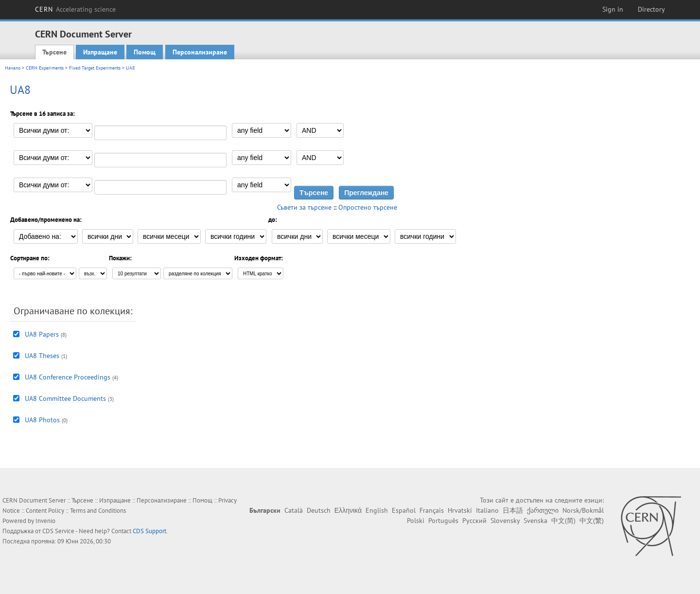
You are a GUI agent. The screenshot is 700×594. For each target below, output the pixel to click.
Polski (416, 521)
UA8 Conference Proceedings (68, 377)
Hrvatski (460, 510)
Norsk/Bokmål (583, 510)
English (377, 510)
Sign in (613, 9)
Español (404, 510)
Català (294, 510)
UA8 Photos (42, 420)
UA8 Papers (42, 334)
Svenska (535, 521)
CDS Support (149, 531)
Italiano (487, 510)
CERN (75, 9)
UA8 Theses (42, 356)
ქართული (543, 510)
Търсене (54, 52)
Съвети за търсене (304, 207)
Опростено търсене (368, 207)
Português (443, 521)
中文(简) (563, 521)
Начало (13, 68)
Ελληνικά (348, 510)
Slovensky (505, 521)
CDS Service (58, 531)
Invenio (45, 521)
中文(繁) (592, 521)
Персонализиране (200, 52)
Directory (651, 9)
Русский (474, 521)
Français (432, 510)
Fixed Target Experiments (95, 68)
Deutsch (319, 510)
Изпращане (100, 52)
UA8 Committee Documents (65, 398)
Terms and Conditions (98, 511)
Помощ (145, 52)
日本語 (513, 510)
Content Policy (45, 511)
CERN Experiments (45, 68)
